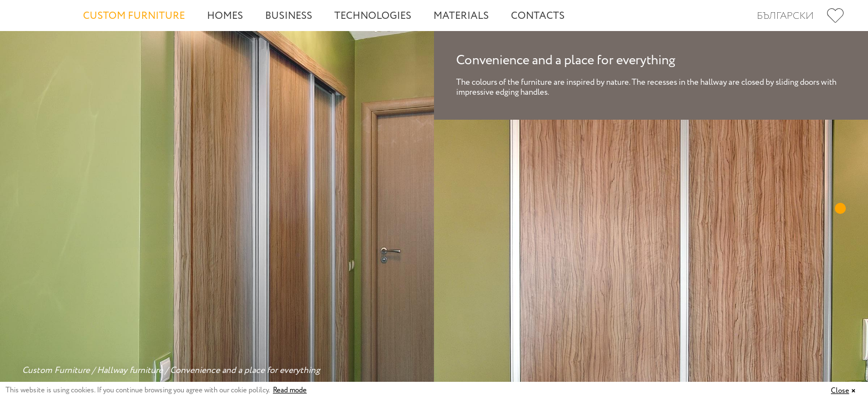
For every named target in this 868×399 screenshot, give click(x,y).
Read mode (290, 390)
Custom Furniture (134, 16)
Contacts (538, 16)
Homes (225, 16)
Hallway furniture (130, 370)
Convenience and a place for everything (245, 370)
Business (289, 16)
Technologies (373, 16)
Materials (461, 16)
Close (840, 391)
